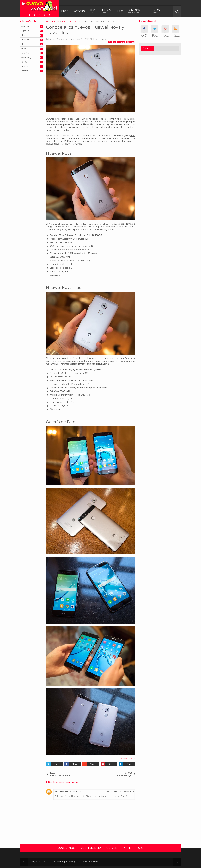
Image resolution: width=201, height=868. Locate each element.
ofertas (26, 53)
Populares (147, 48)
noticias (132, 758)
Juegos (106, 11)
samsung (27, 57)
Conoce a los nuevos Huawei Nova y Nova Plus (85, 30)
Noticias (79, 11)
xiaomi (25, 71)
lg (23, 44)
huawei (123, 758)
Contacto (135, 11)
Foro (140, 848)
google (26, 31)
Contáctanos (66, 848)
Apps (93, 11)
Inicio (65, 11)
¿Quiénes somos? (90, 848)
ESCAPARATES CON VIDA (68, 792)
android (26, 27)
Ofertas (154, 11)
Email (131, 42)
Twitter (127, 848)
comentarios (100, 39)
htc (24, 35)
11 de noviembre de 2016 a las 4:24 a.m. (120, 791)
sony (25, 62)
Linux (119, 11)
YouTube (111, 848)
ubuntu (26, 66)
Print (121, 42)
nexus (25, 49)
